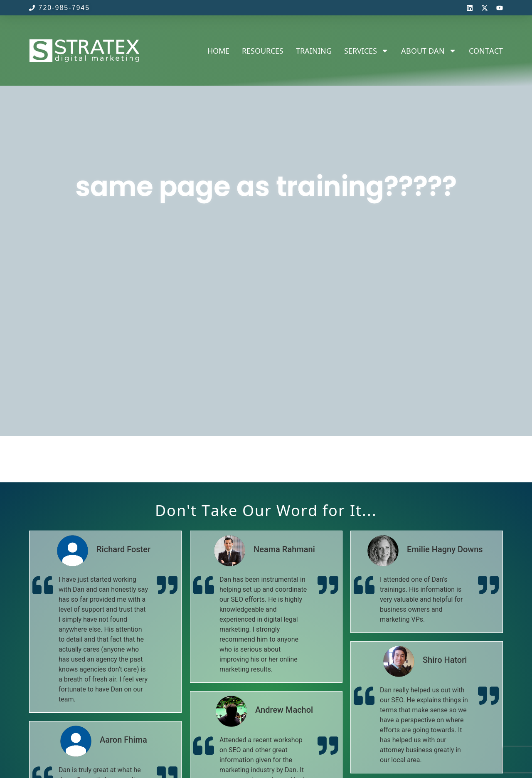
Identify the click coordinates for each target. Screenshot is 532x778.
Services (366, 51)
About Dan (429, 51)
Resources (263, 51)
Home (218, 51)
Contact (486, 51)
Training (314, 51)
